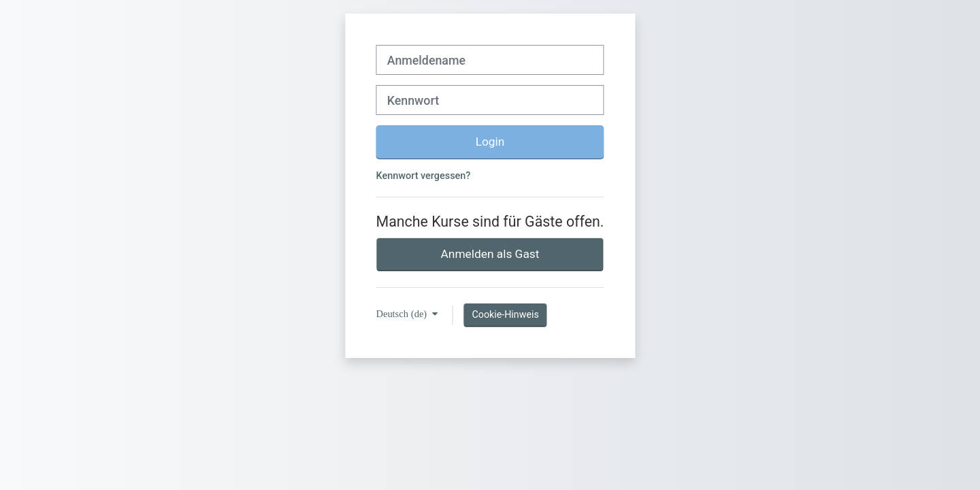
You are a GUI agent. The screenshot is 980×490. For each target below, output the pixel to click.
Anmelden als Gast (490, 254)
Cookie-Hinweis (505, 314)
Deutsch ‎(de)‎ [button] (403, 314)
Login (490, 142)
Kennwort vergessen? (424, 176)
